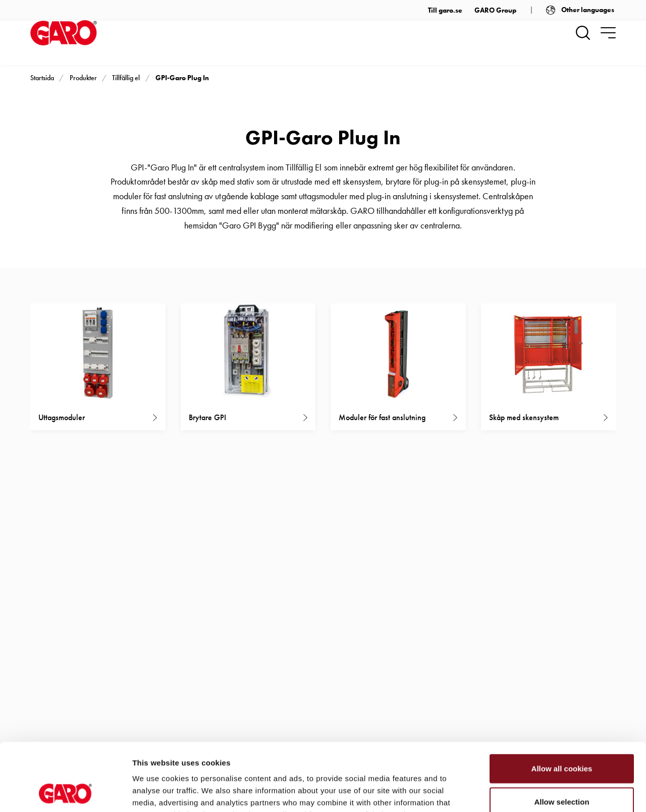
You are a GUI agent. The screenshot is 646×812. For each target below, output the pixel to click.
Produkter (83, 78)
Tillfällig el (126, 78)
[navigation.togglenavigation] (608, 33)
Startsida (42, 78)
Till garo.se (445, 10)
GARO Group (495, 10)
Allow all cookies (562, 705)
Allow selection (561, 738)
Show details (530, 792)
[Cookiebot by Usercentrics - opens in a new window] (65, 792)
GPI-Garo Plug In (182, 78)
